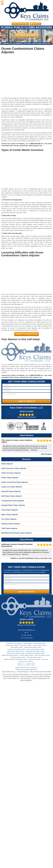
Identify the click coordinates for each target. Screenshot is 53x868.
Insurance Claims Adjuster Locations (33, 647)
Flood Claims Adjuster (10, 510)
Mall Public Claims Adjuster (12, 496)
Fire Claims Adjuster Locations (26, 655)
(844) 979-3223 (35, 144)
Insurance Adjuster (27, 643)
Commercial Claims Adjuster (12, 645)
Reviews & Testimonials (34, 659)
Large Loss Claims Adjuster (12, 487)
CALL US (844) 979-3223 (20, 24)
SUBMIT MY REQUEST (27, 401)
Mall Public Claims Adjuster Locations (16, 653)
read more (34, 450)
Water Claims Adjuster (10, 515)
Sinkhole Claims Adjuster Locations (10, 655)
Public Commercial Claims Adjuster (15, 482)
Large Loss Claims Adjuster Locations (36, 649)
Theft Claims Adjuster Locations (34, 657)
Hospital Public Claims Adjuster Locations (35, 651)
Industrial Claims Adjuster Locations (16, 651)
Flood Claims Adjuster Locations (18, 657)
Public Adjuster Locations (26, 645)
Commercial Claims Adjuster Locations (16, 649)
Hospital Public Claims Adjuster (13, 505)
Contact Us (36, 24)
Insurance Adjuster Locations (40, 645)
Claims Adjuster (18, 643)
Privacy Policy (45, 659)
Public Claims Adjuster (10, 478)
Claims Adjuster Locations (17, 647)
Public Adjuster (7, 464)
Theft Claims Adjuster (9, 528)
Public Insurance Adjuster (11, 473)
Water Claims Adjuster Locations (42, 655)
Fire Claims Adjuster (9, 519)
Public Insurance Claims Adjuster (14, 468)
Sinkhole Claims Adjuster (11, 524)
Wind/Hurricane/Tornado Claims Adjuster (17, 533)
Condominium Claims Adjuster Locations (35, 653)
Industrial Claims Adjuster (11, 491)
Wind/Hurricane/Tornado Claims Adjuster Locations (16, 659)
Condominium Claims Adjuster (13, 501)
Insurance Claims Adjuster (39, 643)
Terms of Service (23, 661)
